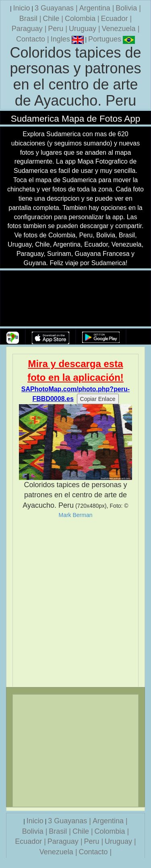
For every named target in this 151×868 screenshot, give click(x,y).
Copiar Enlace (98, 399)
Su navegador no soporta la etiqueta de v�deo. (76, 299)
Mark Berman (75, 515)
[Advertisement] (75, 603)
